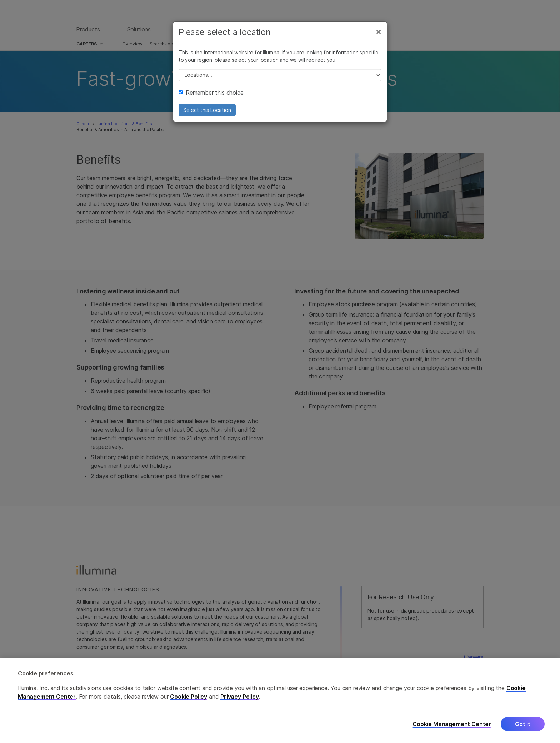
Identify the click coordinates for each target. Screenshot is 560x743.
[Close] (379, 31)
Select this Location (207, 110)
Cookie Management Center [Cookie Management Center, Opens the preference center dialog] (452, 739)
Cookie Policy (189, 712)
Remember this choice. (212, 93)
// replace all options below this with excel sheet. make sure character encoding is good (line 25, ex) (280, 75)
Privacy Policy (240, 712)
